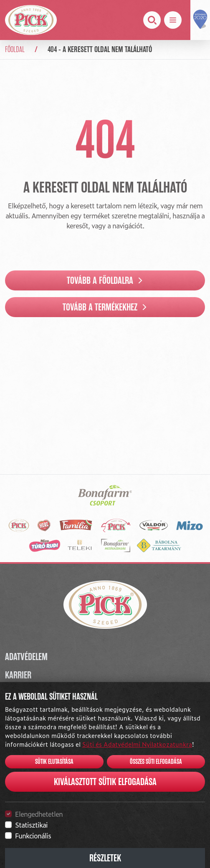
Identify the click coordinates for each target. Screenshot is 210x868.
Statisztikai (31, 825)
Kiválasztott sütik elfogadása (105, 782)
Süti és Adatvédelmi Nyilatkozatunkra (137, 744)
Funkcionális (33, 835)
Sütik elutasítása (54, 762)
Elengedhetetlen (39, 814)
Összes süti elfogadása (156, 762)
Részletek (105, 858)
